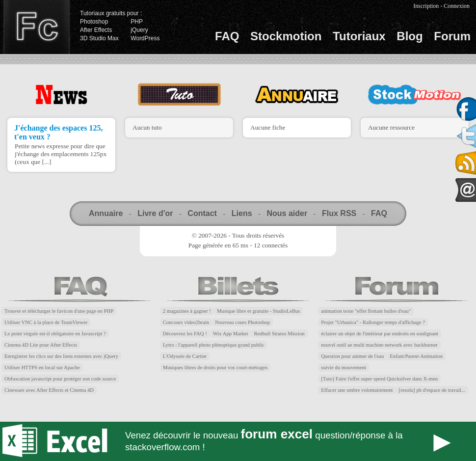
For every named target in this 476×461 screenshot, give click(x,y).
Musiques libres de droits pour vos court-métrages (215, 367)
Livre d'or (155, 213)
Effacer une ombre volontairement (357, 390)
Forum (452, 36)
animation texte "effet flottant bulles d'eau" (366, 311)
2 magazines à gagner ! (187, 311)
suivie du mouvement (344, 367)
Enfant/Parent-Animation (416, 356)
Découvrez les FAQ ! (185, 334)
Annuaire (106, 213)
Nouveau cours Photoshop (242, 322)
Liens (242, 213)
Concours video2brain (186, 322)
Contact (202, 213)
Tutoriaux (359, 36)
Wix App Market (231, 334)
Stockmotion (286, 36)
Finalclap (36, 27)
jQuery (139, 30)
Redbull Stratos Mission (279, 334)
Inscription (426, 6)
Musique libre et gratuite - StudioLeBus (259, 311)
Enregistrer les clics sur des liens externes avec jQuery (61, 356)
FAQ (227, 36)
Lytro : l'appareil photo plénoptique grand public (214, 345)
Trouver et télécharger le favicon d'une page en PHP (59, 311)
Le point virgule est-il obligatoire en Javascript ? (55, 334)
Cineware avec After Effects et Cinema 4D (49, 390)
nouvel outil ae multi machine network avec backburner (379, 345)
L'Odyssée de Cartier (185, 356)
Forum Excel (238, 441)
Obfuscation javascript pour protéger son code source (60, 379)
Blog (410, 36)
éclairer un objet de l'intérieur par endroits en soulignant (380, 334)
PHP (137, 22)
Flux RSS (339, 213)
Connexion (457, 6)
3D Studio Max (99, 38)
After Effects (96, 30)
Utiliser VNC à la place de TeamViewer (46, 322)
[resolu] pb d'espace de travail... (432, 390)
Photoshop (94, 22)
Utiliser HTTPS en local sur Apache (42, 367)
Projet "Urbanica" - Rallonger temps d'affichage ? (373, 322)
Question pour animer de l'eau (352, 356)
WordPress (145, 38)
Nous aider (287, 213)
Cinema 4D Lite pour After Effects (41, 345)
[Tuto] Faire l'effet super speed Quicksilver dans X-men (379, 379)
